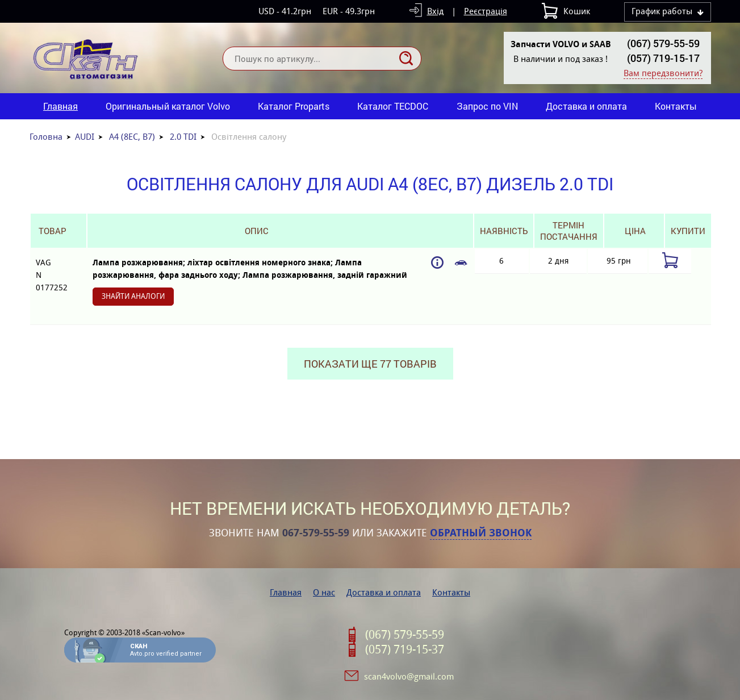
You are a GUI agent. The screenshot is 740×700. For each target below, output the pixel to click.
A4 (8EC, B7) (132, 137)
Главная (60, 106)
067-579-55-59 (316, 533)
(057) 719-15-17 (663, 58)
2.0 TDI (183, 137)
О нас (324, 592)
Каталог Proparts (294, 106)
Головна (46, 137)
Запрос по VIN (487, 106)
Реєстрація (486, 11)
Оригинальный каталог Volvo (168, 106)
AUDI (85, 137)
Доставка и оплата (586, 106)
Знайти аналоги (133, 296)
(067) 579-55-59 (663, 43)
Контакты (676, 106)
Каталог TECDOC (393, 106)
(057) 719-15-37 (405, 649)
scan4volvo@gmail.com (409, 676)
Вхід (435, 11)
